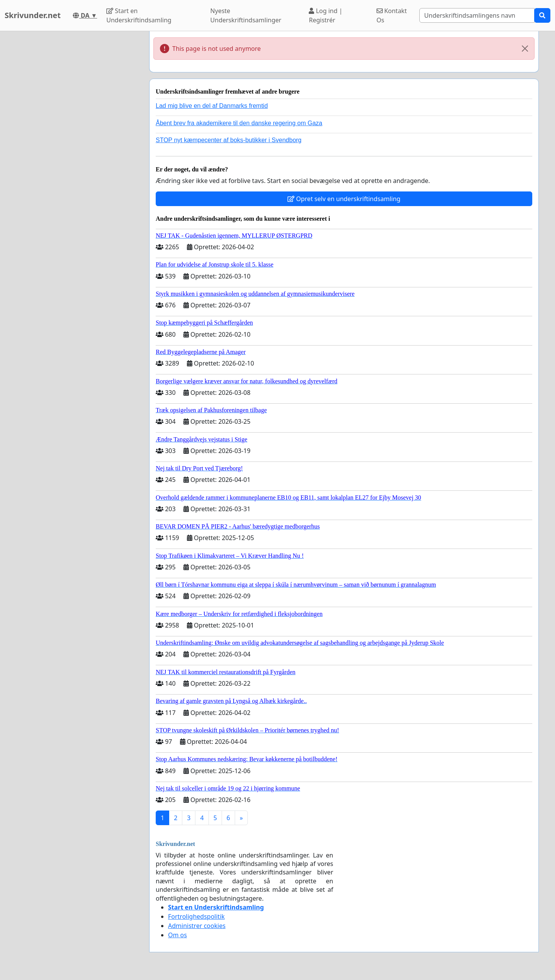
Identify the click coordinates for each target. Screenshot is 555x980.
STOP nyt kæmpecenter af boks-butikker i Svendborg (229, 140)
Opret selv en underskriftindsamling (344, 199)
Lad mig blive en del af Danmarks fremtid (212, 106)
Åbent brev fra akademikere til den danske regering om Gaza (239, 123)
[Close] (525, 49)
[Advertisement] (74, 147)
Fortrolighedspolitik (196, 916)
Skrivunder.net (33, 15)
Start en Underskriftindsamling (139, 15)
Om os (177, 935)
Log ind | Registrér (325, 15)
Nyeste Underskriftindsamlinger (246, 15)
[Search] (477, 15)
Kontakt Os (392, 15)
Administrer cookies (197, 926)
